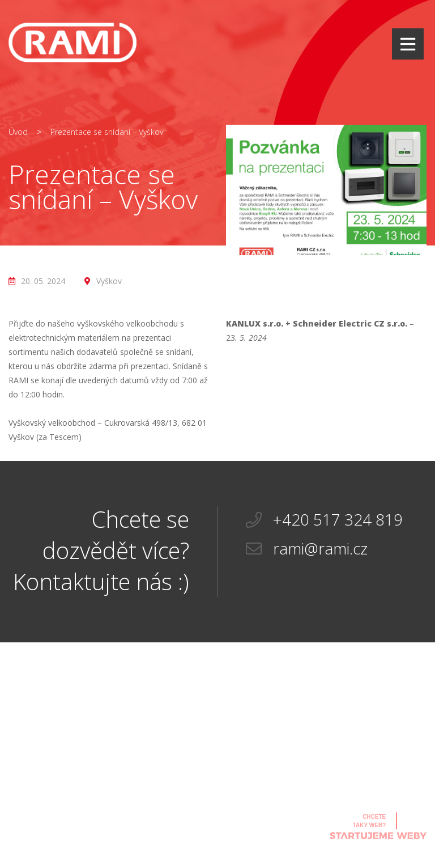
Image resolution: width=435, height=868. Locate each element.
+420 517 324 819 (324, 520)
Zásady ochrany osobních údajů (272, 833)
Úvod (18, 132)
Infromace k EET (272, 814)
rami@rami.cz (307, 549)
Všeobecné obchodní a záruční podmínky (171, 827)
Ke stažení (156, 803)
